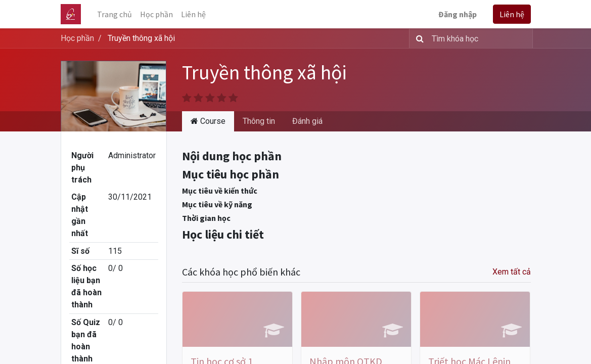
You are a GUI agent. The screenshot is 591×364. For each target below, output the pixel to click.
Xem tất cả (512, 272)
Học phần (77, 38)
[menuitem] (115, 14)
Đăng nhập (458, 14)
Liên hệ (512, 14)
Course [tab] (208, 121)
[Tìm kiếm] (418, 38)
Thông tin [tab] (259, 121)
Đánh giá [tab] (307, 121)
